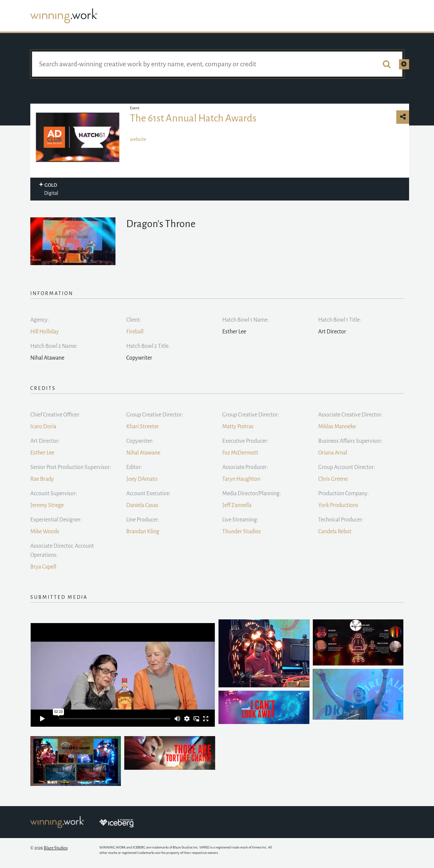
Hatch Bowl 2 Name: (54, 346)
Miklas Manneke (337, 427)
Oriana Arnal (333, 453)
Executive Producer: (245, 441)
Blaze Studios (56, 848)
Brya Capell (43, 567)
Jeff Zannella (237, 505)
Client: (134, 320)
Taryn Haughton (241, 479)
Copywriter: (140, 441)
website (138, 139)
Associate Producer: (245, 467)
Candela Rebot (335, 532)
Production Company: (343, 494)
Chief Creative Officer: (55, 415)
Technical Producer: (341, 520)
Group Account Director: (347, 467)
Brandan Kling (143, 532)
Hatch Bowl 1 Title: (340, 320)
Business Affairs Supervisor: (350, 441)
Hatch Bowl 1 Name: (245, 320)
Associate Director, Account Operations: (62, 551)
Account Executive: (148, 494)
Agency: (40, 320)
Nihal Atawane (143, 453)
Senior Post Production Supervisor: (71, 467)
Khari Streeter (143, 427)
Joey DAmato (142, 479)
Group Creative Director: (155, 415)
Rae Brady (42, 479)
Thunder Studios (242, 532)
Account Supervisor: (54, 494)
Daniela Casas (142, 505)
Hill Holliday (45, 332)
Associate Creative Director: (350, 415)
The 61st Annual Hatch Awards (193, 118)
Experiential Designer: (56, 520)
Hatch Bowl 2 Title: (148, 346)
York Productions (338, 505)
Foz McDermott (240, 453)
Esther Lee (42, 453)
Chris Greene (333, 479)
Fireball (135, 332)
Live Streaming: (240, 520)
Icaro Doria (43, 427)
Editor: (134, 467)
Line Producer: (143, 520)
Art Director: (45, 441)
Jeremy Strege (47, 505)
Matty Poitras (238, 427)
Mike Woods (45, 532)
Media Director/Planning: (252, 494)
